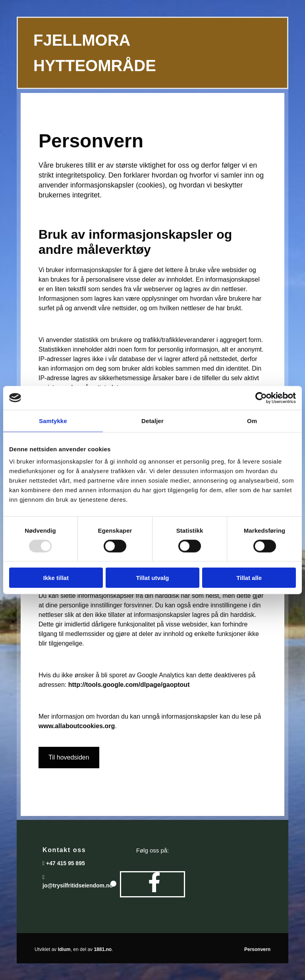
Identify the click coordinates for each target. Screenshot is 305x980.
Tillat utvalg (152, 578)
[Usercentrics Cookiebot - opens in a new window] (261, 398)
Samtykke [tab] (53, 420)
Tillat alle (249, 578)
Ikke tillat (56, 578)
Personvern (257, 949)
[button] (69, 758)
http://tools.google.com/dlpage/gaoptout (129, 685)
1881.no (103, 949)
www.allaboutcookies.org (77, 726)
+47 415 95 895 (66, 863)
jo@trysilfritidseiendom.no (78, 885)
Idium (64, 949)
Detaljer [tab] (152, 420)
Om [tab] (252, 420)
